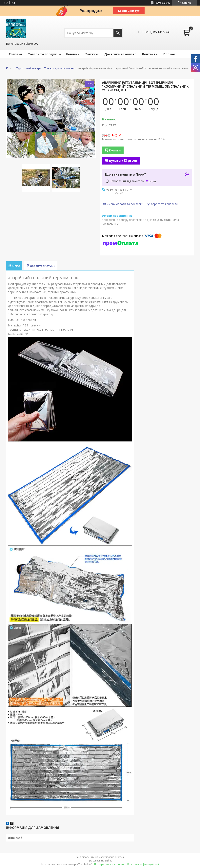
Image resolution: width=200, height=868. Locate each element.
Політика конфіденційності (143, 864)
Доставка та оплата (120, 54)
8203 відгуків (163, 3)
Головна (15, 54)
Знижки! (92, 54)
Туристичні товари (29, 68)
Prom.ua (120, 857)
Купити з (123, 161)
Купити (115, 150)
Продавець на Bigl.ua (100, 861)
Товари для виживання (60, 68)
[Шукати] (118, 33)
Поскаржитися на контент (110, 864)
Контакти (150, 54)
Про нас (169, 54)
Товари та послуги (43, 54)
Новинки (73, 54)
